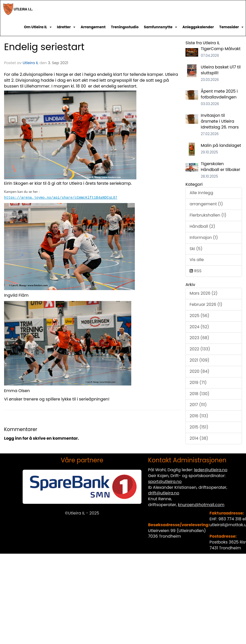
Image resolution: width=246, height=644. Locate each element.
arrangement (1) (206, 204)
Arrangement (93, 27)
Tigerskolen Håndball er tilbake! (220, 167)
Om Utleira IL (38, 27)
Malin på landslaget (221, 145)
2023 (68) (199, 338)
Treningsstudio (125, 27)
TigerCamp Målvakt (221, 49)
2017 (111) (198, 405)
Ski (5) (196, 249)
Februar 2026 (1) (206, 304)
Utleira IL (31, 63)
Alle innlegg (201, 193)
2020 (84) (199, 371)
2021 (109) (199, 360)
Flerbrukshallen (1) (208, 215)
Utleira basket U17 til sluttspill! (221, 70)
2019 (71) (198, 383)
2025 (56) (199, 316)
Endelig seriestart (44, 47)
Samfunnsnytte (161, 27)
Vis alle (197, 260)
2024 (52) (199, 327)
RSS (196, 271)
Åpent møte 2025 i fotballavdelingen (219, 94)
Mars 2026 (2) (204, 293)
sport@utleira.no (165, 482)
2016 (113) (199, 416)
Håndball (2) (202, 226)
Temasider (231, 27)
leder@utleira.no (211, 470)
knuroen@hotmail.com (201, 505)
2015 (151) (199, 427)
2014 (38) (199, 438)
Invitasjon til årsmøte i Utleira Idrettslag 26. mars (220, 121)
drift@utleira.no (164, 493)
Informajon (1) (204, 238)
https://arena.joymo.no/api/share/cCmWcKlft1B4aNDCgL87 (61, 197)
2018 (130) (199, 394)
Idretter (66, 27)
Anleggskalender (198, 27)
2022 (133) (200, 349)
